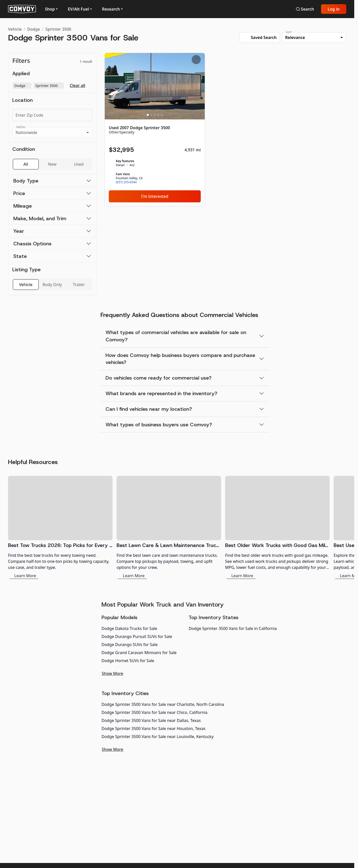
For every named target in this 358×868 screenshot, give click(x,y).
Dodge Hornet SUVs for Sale (128, 661)
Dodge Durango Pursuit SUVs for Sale (137, 636)
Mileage (23, 206)
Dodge (34, 29)
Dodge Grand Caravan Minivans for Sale (139, 653)
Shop (50, 9)
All (26, 164)
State (20, 256)
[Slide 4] (158, 115)
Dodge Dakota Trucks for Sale (129, 628)
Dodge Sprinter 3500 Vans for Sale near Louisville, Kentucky (158, 737)
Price (19, 193)
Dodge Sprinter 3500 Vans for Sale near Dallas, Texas (151, 720)
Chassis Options (32, 244)
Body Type (26, 181)
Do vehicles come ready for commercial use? (159, 378)
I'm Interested (155, 196)
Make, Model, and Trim (40, 218)
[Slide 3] (155, 115)
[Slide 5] (162, 115)
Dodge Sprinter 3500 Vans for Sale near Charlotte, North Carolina (163, 704)
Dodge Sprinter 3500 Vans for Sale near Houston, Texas (154, 728)
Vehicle (15, 29)
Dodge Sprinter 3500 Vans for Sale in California (233, 628)
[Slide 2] (151, 115)
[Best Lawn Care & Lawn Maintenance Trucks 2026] (169, 527)
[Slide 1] (148, 115)
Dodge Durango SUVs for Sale (130, 645)
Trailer (79, 285)
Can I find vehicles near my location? (149, 409)
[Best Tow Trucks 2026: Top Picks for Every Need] (60, 527)
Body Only (52, 285)
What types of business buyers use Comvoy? (159, 425)
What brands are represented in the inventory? (161, 393)
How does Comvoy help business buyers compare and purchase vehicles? (180, 359)
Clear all (78, 86)
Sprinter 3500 (58, 29)
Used (79, 164)
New (52, 164)
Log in (334, 9)
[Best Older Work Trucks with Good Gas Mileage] (277, 527)
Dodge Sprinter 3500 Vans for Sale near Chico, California (155, 712)
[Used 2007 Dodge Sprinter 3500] (155, 130)
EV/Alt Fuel (78, 9)
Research (111, 9)
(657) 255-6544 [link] (126, 182)
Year (19, 231)
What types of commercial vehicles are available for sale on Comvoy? (176, 336)
